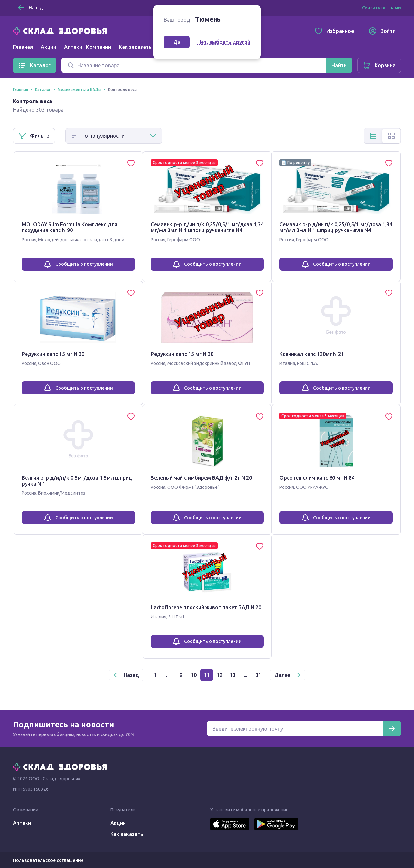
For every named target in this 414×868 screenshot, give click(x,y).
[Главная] (61, 30)
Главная (23, 47)
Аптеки (22, 823)
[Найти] (339, 65)
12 (220, 675)
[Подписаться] (392, 729)
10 (194, 675)
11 (207, 675)
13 (233, 675)
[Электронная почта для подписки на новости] (295, 729)
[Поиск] (194, 65)
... (168, 675)
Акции (49, 47)
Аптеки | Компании (87, 47)
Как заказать (135, 47)
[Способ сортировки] (114, 136)
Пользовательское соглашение (48, 860)
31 (258, 675)
